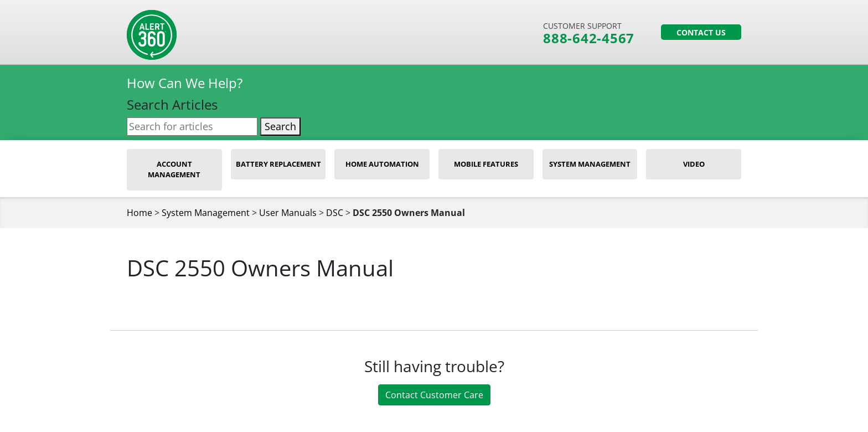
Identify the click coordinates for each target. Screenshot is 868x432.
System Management (590, 164)
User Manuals (288, 213)
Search (280, 126)
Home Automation (382, 164)
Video (694, 164)
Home (139, 213)
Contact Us (701, 32)
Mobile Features (486, 164)
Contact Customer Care (434, 395)
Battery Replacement (278, 164)
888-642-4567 (589, 38)
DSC (335, 213)
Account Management (174, 169)
